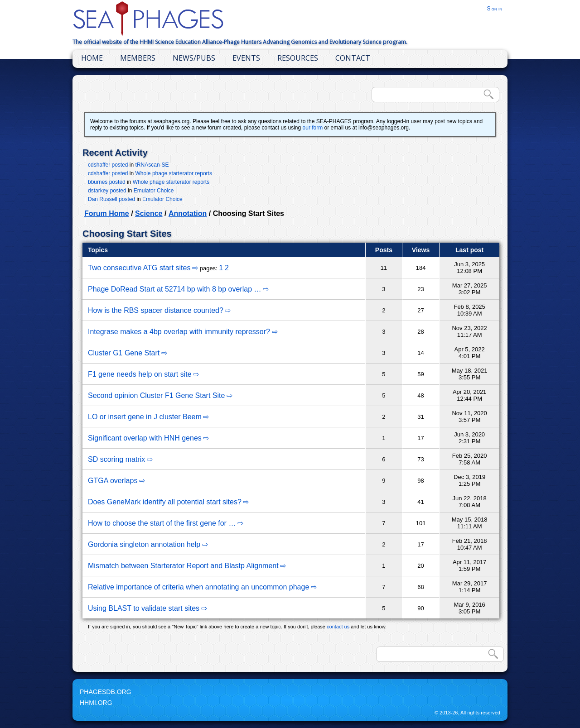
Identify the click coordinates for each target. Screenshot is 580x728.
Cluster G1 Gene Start (124, 353)
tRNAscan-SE (152, 165)
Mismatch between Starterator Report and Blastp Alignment (183, 566)
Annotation (188, 213)
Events (246, 58)
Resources (298, 58)
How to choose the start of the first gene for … (162, 523)
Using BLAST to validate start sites (144, 608)
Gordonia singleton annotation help (144, 544)
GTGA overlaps (113, 481)
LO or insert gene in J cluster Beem (145, 417)
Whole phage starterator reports (174, 173)
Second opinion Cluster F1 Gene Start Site (156, 395)
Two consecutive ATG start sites (139, 268)
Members (138, 58)
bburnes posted (107, 182)
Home (92, 58)
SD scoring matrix (116, 459)
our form (313, 128)
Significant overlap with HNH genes (145, 438)
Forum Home (107, 213)
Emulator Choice (154, 191)
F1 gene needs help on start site (140, 374)
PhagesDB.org (106, 692)
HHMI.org (96, 703)
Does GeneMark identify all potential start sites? (165, 502)
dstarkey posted (107, 191)
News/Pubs (194, 58)
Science (149, 213)
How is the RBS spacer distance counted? (156, 310)
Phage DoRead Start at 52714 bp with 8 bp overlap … (174, 289)
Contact (353, 58)
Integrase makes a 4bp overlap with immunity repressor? (179, 332)
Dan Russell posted (111, 199)
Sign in (494, 9)
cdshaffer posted (108, 165)
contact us (338, 627)
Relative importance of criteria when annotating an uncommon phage (198, 587)
